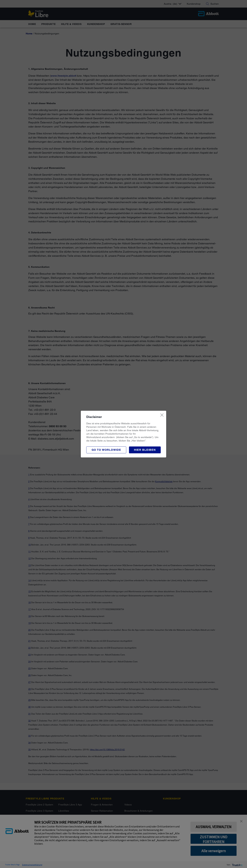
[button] (145, 450)
